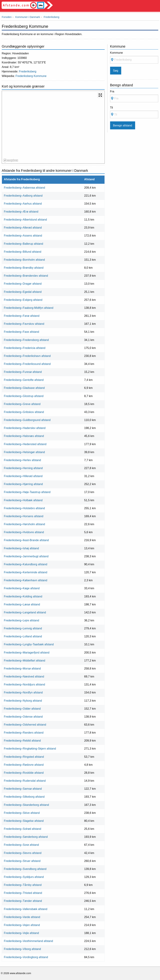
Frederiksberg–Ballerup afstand (23, 244)
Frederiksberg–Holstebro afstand (24, 508)
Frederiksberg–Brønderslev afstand (26, 276)
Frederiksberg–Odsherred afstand (25, 725)
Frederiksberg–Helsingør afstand (24, 452)
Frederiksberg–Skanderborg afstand (26, 805)
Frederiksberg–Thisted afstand (23, 893)
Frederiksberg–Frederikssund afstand (27, 364)
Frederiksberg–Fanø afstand (22, 316)
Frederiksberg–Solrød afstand (22, 829)
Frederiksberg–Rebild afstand (22, 741)
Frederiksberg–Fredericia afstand (25, 348)
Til (111, 107)
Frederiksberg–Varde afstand (22, 917)
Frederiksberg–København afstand (25, 580)
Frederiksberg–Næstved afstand (24, 676)
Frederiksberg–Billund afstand (23, 252)
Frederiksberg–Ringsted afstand (24, 757)
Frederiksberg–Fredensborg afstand (26, 340)
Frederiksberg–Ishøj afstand (21, 548)
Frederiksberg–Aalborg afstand (23, 196)
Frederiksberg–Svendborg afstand (25, 869)
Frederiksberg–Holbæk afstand (23, 500)
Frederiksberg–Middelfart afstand (25, 660)
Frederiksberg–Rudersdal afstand (25, 781)
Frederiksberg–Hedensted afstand (25, 444)
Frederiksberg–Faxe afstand (21, 332)
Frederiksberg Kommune (31, 76)
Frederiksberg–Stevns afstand (23, 853)
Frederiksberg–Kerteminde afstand (25, 572)
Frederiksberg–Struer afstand (22, 861)
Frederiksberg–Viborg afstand (22, 949)
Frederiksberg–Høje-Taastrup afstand (27, 492)
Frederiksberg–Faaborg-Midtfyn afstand (29, 308)
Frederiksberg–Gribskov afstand (24, 412)
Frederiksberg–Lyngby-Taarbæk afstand (29, 644)
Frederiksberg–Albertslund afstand (25, 220)
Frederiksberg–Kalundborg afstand (25, 564)
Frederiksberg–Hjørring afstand (23, 484)
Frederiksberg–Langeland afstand (25, 612)
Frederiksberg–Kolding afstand (23, 596)
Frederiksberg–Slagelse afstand (24, 821)
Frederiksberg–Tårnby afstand (23, 885)
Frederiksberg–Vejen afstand (22, 925)
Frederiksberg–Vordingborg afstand (26, 957)
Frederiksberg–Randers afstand (24, 733)
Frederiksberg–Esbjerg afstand (23, 300)
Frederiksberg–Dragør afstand (23, 284)
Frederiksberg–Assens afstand (23, 235)
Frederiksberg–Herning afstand (23, 468)
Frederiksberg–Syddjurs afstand (24, 877)
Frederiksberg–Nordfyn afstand (23, 692)
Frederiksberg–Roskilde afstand (24, 773)
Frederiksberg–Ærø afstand (21, 212)
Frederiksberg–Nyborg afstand (23, 701)
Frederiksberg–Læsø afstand (22, 604)
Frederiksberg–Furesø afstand (23, 372)
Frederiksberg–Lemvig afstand (23, 628)
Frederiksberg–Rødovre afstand (24, 765)
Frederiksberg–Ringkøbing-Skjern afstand (30, 749)
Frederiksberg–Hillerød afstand (23, 476)
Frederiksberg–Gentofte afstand (24, 380)
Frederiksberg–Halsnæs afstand (24, 436)
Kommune (117, 53)
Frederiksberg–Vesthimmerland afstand (28, 941)
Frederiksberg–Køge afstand (22, 588)
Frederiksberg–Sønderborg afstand (26, 837)
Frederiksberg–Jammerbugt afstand (26, 556)
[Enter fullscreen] (100, 95)
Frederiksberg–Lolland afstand (23, 636)
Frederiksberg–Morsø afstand (22, 668)
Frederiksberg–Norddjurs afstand (24, 684)
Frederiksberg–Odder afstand (22, 709)
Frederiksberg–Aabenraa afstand (24, 188)
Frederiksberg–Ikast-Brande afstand (26, 540)
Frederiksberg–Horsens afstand (24, 516)
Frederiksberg (28, 71)
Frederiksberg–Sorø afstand (21, 845)
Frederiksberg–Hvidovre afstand (24, 532)
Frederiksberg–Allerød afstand (23, 228)
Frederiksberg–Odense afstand (23, 717)
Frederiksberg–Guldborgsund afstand (27, 420)
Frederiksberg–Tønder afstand (23, 901)
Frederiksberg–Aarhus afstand (23, 204)
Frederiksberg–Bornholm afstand (24, 260)
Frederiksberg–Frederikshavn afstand (27, 356)
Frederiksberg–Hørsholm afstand (24, 524)
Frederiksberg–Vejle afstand (21, 933)
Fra (112, 91)
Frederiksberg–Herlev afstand (22, 460)
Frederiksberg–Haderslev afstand (25, 428)
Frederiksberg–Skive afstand (22, 813)
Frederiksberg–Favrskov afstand (24, 324)
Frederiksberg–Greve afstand (22, 404)
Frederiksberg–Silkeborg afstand (24, 797)
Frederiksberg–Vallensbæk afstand (26, 909)
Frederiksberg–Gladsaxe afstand (24, 388)
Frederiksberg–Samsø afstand (23, 789)
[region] (53, 127)
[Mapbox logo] (11, 160)
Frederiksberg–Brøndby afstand (24, 268)
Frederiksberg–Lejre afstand (21, 620)
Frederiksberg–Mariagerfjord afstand (27, 652)
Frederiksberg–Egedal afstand (23, 292)
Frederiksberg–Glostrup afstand (24, 396)
